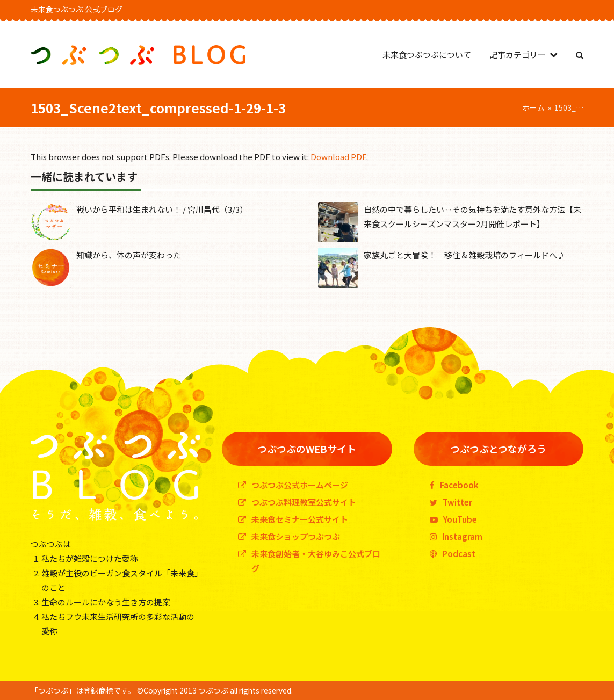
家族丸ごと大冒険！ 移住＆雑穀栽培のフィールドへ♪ (464, 255)
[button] (580, 55)
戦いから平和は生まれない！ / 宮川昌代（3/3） (162, 209)
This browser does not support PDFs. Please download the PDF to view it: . (199, 157)
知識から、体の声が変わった (129, 255)
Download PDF (338, 157)
